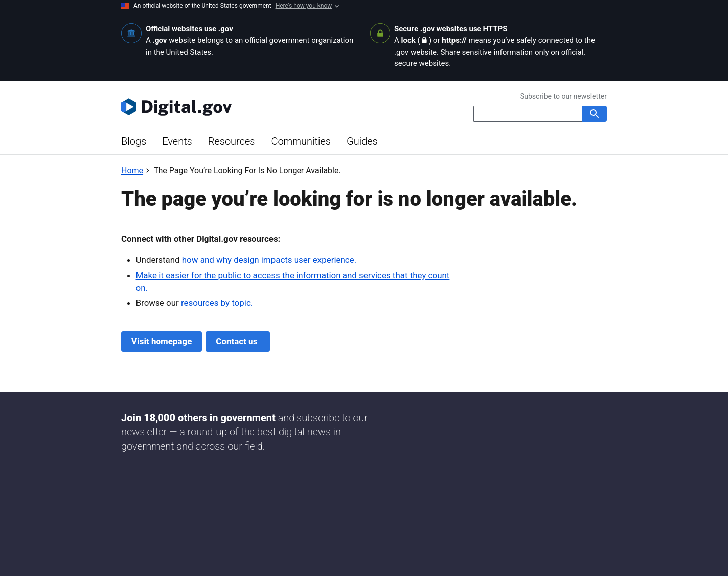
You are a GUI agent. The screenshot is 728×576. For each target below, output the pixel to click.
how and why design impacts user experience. (269, 260)
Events (177, 141)
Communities (301, 141)
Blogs (134, 141)
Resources (232, 141)
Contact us (238, 341)
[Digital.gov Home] (243, 107)
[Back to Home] (132, 171)
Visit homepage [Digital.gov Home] (162, 341)
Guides (362, 141)
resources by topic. (217, 303)
